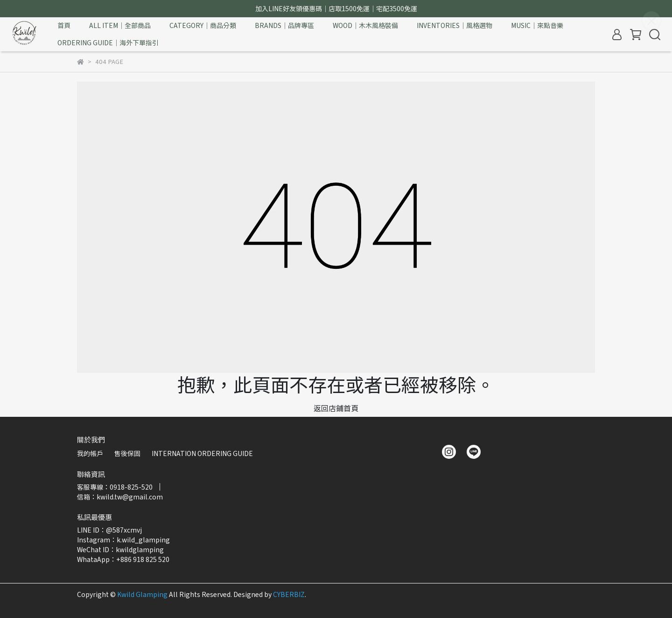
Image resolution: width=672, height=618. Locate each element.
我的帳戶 (90, 453)
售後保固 (127, 453)
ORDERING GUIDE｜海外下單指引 (108, 42)
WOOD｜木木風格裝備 (365, 25)
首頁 (64, 25)
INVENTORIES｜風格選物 (455, 25)
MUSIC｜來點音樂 (537, 25)
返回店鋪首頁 (336, 408)
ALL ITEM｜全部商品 (120, 25)
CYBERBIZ (289, 594)
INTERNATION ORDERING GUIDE (202, 453)
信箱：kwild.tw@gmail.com (120, 497)
